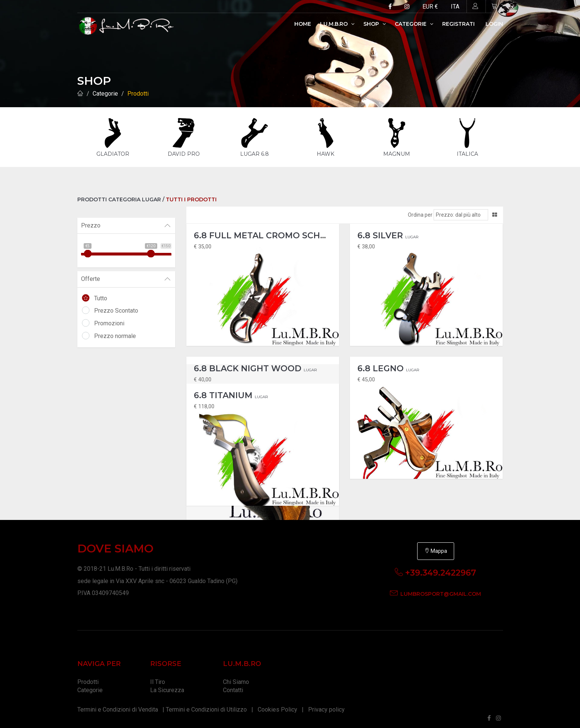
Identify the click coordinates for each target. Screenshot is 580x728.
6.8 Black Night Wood (255, 363)
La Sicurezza (167, 684)
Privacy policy (326, 704)
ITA (455, 7)
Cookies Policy (277, 704)
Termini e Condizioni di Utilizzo (206, 704)
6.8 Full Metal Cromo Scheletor (282, 230)
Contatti (233, 684)
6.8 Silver (388, 230)
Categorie (414, 24)
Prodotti (138, 94)
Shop (375, 24)
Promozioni (109, 323)
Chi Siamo (236, 676)
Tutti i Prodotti (191, 199)
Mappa (436, 545)
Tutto (101, 298)
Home (303, 24)
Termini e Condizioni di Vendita (118, 704)
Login (494, 24)
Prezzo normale (115, 336)
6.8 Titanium (231, 390)
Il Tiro (158, 676)
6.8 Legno (388, 363)
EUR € (430, 7)
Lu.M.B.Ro (337, 24)
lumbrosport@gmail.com (441, 588)
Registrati (458, 24)
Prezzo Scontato (116, 311)
